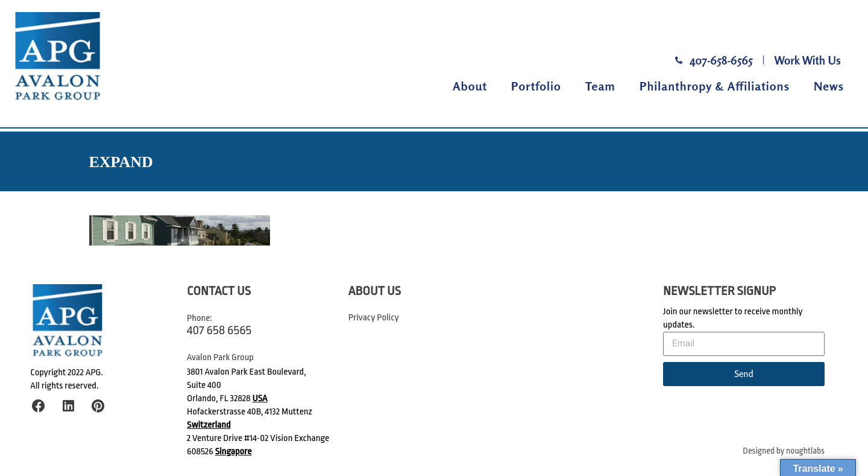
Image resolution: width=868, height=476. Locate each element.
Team (600, 86)
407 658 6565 (219, 330)
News (829, 86)
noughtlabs (805, 451)
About (470, 86)
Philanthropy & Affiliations (715, 86)
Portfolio (536, 86)
